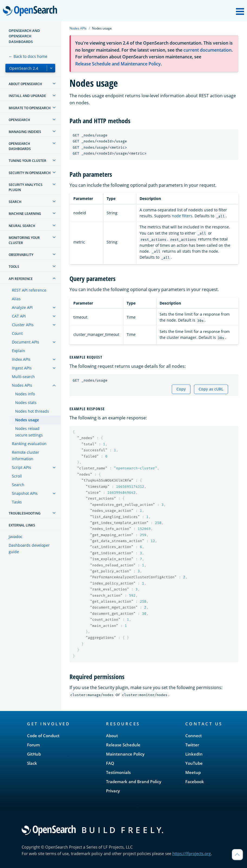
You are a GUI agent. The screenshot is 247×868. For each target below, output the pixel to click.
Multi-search (23, 377)
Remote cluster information (26, 455)
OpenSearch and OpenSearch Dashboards (24, 36)
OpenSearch (32, 11)
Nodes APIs (22, 385)
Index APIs (21, 359)
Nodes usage (27, 420)
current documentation (208, 50)
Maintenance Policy (125, 754)
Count (17, 333)
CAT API (19, 316)
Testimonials (118, 772)
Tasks (17, 502)
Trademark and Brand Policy (134, 782)
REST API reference (29, 290)
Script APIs (22, 467)
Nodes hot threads (32, 411)
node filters (182, 216)
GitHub (34, 754)
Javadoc (16, 537)
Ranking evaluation (29, 444)
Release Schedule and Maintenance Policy (118, 64)
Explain (19, 351)
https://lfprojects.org (192, 853)
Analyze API (22, 307)
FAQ (110, 763)
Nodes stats (26, 403)
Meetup (193, 772)
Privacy (113, 791)
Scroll (17, 476)
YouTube (194, 763)
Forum (33, 745)
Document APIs (26, 342)
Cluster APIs (23, 325)
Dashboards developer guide (29, 548)
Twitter (192, 745)
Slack (32, 763)
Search (18, 485)
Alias (16, 299)
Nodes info (25, 394)
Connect (194, 736)
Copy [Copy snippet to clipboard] (181, 389)
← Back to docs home (28, 56)
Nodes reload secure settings (29, 432)
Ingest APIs (22, 368)
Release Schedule (123, 745)
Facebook (195, 782)
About (112, 736)
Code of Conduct (43, 736)
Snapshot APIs (25, 493)
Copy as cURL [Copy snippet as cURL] (211, 389)
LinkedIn (194, 754)
